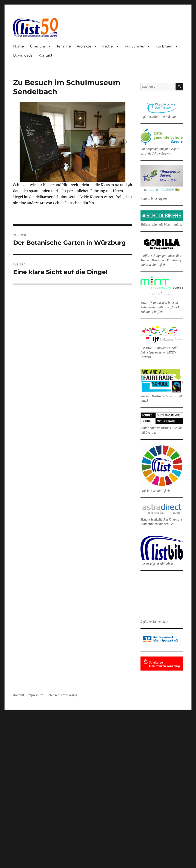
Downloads (23, 55)
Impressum (36, 695)
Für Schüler (135, 46)
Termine (64, 46)
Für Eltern (164, 46)
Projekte (84, 46)
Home (19, 46)
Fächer (108, 46)
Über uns (38, 46)
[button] (20, 142)
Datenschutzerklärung (62, 695)
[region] (73, 142)
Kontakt (46, 55)
